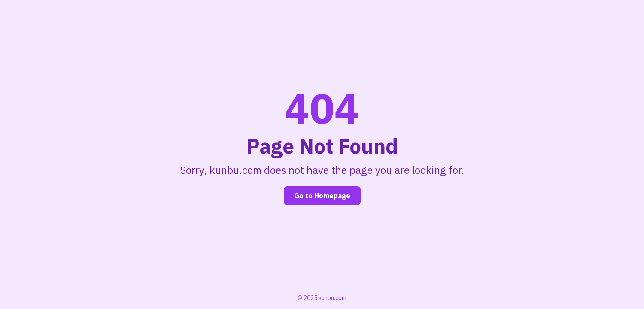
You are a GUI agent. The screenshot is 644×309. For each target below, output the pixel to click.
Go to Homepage (322, 196)
